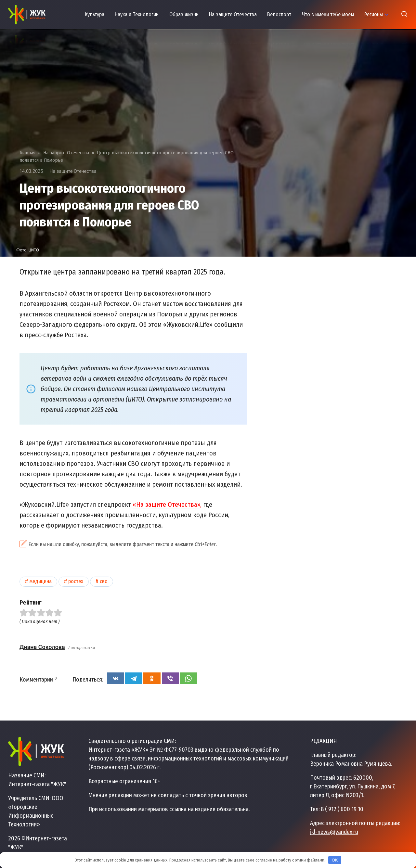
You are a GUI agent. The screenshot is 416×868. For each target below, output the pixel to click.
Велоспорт (279, 14)
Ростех (76, 581)
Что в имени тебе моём (328, 14)
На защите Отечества (233, 14)
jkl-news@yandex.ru (334, 832)
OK (335, 860)
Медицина (40, 581)
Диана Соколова (42, 647)
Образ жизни (184, 14)
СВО (104, 581)
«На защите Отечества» (166, 504)
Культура (95, 14)
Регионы (374, 14)
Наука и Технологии (137, 14)
